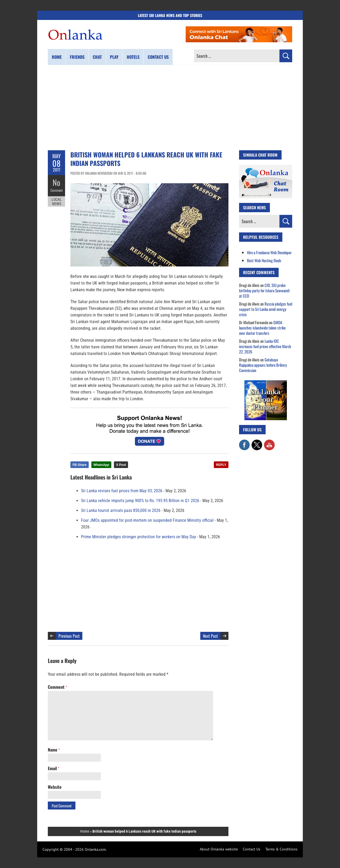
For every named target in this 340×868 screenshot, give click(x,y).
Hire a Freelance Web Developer (269, 252)
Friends (77, 57)
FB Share (80, 465)
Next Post (210, 636)
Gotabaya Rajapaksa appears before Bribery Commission (263, 365)
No (56, 182)
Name (54, 750)
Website (55, 787)
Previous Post (69, 636)
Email (54, 768)
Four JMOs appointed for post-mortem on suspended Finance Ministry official (147, 520)
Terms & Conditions (281, 849)
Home (57, 57)
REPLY (221, 465)
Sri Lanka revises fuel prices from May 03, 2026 (122, 491)
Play (114, 57)
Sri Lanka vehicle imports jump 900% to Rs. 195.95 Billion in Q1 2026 (140, 501)
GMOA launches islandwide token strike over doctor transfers (262, 328)
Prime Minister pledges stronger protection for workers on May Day (139, 537)
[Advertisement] (170, 108)
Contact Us (252, 849)
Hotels (133, 57)
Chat (97, 57)
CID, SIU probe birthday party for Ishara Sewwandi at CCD (264, 290)
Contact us (158, 57)
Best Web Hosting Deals (264, 260)
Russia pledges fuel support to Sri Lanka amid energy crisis (266, 309)
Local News (57, 202)
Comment (57, 190)
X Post (121, 465)
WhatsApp (101, 465)
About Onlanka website (219, 849)
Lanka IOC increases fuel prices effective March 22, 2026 (265, 346)
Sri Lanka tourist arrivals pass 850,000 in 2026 (121, 510)
